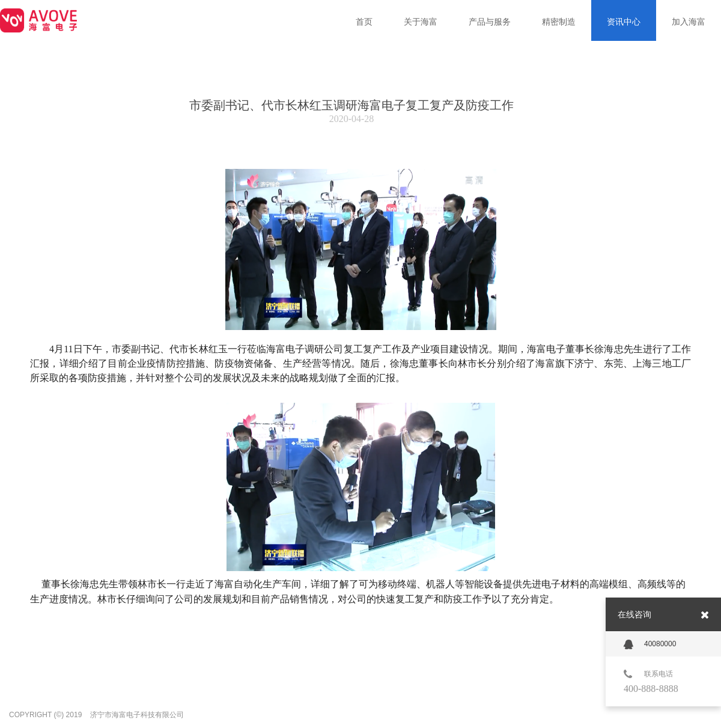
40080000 (650, 644)
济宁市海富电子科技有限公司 (137, 715)
